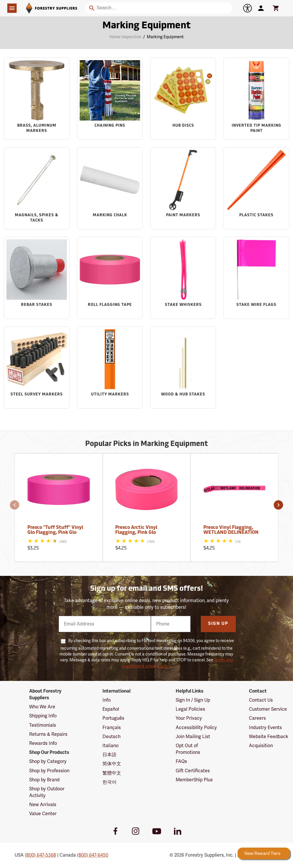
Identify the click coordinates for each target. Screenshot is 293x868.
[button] (15, 505)
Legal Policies (190, 709)
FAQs (181, 761)
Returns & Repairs (48, 734)
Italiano (110, 746)
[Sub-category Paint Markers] (183, 188)
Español (111, 709)
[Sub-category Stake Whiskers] (183, 278)
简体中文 (112, 764)
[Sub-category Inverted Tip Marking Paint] (256, 99)
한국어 (109, 782)
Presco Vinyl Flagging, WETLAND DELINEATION (231, 530)
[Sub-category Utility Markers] (110, 367)
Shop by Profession (49, 771)
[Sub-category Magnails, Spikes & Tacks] (37, 188)
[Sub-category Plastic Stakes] (256, 188)
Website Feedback (269, 737)
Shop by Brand (44, 780)
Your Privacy (189, 718)
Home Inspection (125, 37)
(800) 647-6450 (93, 855)
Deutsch (111, 737)
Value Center (43, 814)
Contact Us (261, 700)
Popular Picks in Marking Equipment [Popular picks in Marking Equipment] (146, 444)
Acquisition (261, 746)
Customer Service (268, 709)
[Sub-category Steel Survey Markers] (37, 367)
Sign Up (218, 624)
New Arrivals (43, 805)
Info (107, 700)
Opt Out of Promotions (188, 749)
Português (113, 718)
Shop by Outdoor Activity (47, 792)
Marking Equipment (165, 37)
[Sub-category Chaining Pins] (110, 99)
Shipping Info (43, 716)
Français (112, 728)
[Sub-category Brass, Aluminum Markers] (37, 99)
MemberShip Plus (194, 780)
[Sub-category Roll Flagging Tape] (110, 278)
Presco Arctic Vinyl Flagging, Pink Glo (136, 530)
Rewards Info (43, 743)
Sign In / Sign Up (193, 700)
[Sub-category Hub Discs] (183, 99)
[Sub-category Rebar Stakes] (37, 278)
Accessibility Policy (196, 728)
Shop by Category (48, 761)
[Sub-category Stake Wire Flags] (256, 278)
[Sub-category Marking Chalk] (110, 188)
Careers (257, 718)
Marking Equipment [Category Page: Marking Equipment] (146, 26)
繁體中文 (112, 773)
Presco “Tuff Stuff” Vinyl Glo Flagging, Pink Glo (55, 530)
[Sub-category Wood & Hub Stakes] (183, 367)
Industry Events (265, 728)
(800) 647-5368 (40, 855)
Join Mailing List (193, 737)
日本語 (109, 755)
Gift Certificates (193, 771)
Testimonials (43, 725)
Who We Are (42, 707)
